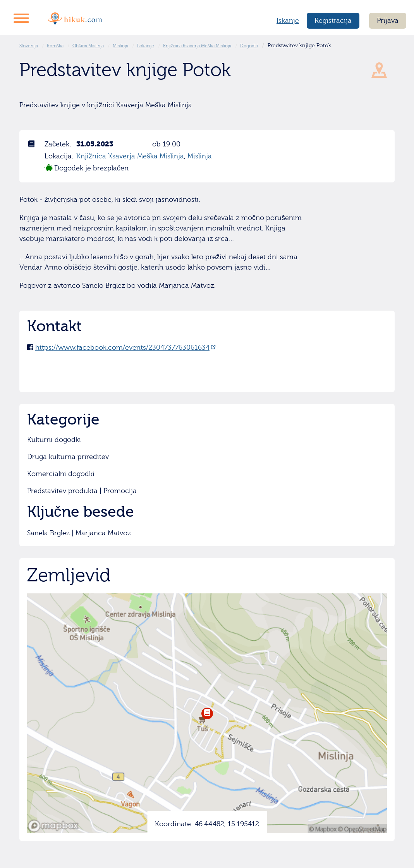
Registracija (333, 21)
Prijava (388, 21)
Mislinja (120, 46)
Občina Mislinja (88, 46)
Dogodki (249, 46)
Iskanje (288, 21)
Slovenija (29, 46)
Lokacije (146, 46)
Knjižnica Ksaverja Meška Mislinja (197, 46)
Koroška (55, 46)
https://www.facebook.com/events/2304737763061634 (122, 348)
